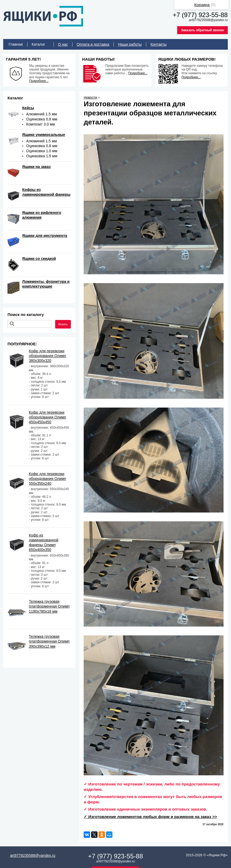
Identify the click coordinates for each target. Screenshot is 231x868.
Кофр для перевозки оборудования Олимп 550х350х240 (47, 479)
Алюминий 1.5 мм (41, 114)
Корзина (202, 5)
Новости (90, 97)
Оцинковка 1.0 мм (42, 151)
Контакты (159, 44)
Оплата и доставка (93, 44)
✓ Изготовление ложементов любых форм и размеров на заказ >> (150, 817)
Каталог (38, 44)
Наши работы (130, 44)
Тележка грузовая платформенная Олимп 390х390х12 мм (49, 641)
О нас (63, 44)
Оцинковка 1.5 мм (42, 156)
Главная (16, 44)
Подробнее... (39, 81)
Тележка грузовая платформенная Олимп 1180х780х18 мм (49, 606)
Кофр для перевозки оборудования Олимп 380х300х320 (47, 356)
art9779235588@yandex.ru (33, 855)
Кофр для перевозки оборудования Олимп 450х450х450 (47, 417)
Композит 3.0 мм (40, 124)
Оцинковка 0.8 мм (42, 119)
